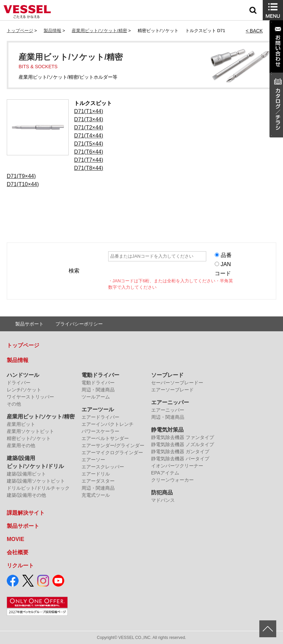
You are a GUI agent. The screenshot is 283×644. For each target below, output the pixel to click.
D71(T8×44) (89, 168)
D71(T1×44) (89, 111)
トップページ (20, 31)
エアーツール (98, 409)
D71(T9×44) (21, 176)
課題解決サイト (26, 513)
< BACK (254, 31)
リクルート (20, 565)
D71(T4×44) (89, 136)
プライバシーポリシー (79, 324)
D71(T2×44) (89, 127)
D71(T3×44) (89, 119)
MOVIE (16, 539)
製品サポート (29, 324)
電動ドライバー (100, 375)
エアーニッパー (170, 402)
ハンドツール (23, 375)
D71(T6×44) (89, 152)
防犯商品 (162, 493)
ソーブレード (167, 375)
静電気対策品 (167, 430)
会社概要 (18, 552)
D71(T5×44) (89, 144)
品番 (226, 255)
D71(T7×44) (89, 160)
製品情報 (52, 31)
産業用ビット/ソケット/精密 (99, 31)
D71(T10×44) (23, 184)
